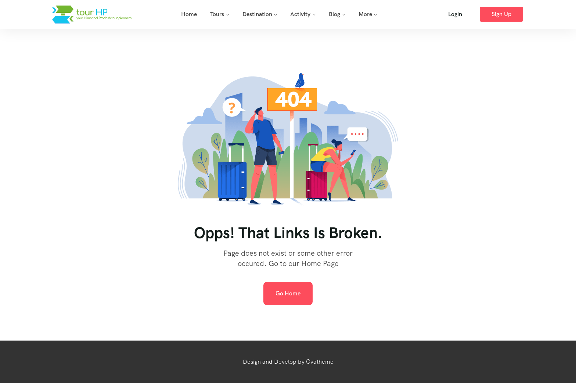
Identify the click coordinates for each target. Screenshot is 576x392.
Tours (217, 14)
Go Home (288, 293)
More (365, 14)
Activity (300, 14)
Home (189, 14)
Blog (334, 14)
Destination (257, 14)
